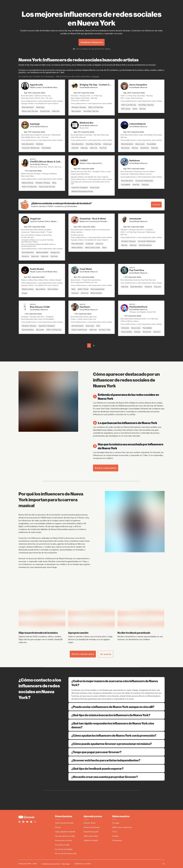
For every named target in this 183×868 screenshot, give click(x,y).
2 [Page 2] (94, 346)
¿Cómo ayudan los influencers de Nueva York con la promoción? (116, 735)
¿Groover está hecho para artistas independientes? (116, 760)
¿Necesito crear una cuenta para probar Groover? (116, 777)
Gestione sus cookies (83, 864)
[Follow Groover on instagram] (19, 822)
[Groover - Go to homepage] (37, 817)
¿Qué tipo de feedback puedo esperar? (116, 768)
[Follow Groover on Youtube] (27, 822)
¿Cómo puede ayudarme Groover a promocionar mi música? (116, 744)
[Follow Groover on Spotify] (31, 822)
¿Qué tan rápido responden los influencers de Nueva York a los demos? (116, 725)
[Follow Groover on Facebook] (23, 822)
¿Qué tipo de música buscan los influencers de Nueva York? (116, 715)
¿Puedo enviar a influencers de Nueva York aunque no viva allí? (116, 707)
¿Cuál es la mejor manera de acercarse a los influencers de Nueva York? (117, 683)
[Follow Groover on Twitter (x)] (35, 822)
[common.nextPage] (99, 345)
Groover (96, 76)
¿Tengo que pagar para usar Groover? (116, 752)
